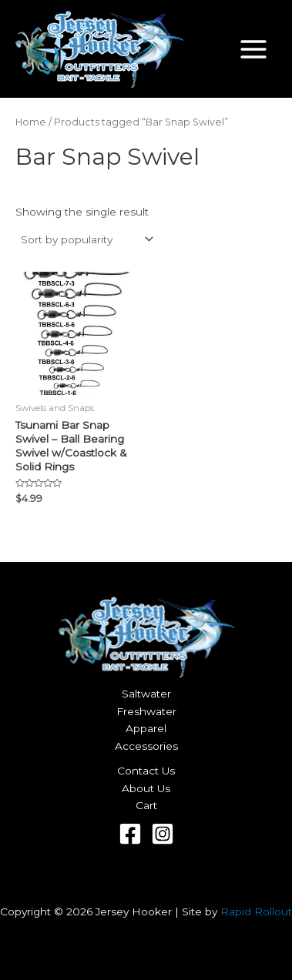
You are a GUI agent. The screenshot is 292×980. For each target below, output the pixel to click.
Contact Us (146, 771)
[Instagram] (163, 834)
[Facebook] (130, 834)
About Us (146, 788)
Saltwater (146, 694)
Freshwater (146, 711)
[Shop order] (86, 239)
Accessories (146, 746)
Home (31, 122)
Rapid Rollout (256, 911)
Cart (146, 805)
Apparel (146, 728)
